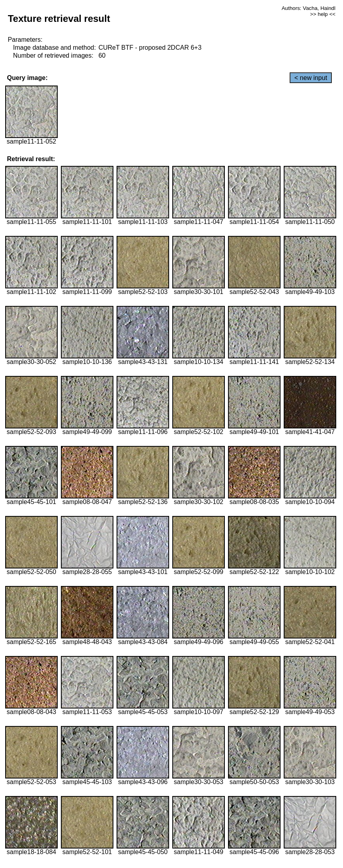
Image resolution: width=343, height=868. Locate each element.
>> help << (323, 14)
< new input (311, 78)
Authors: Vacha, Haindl (309, 8)
